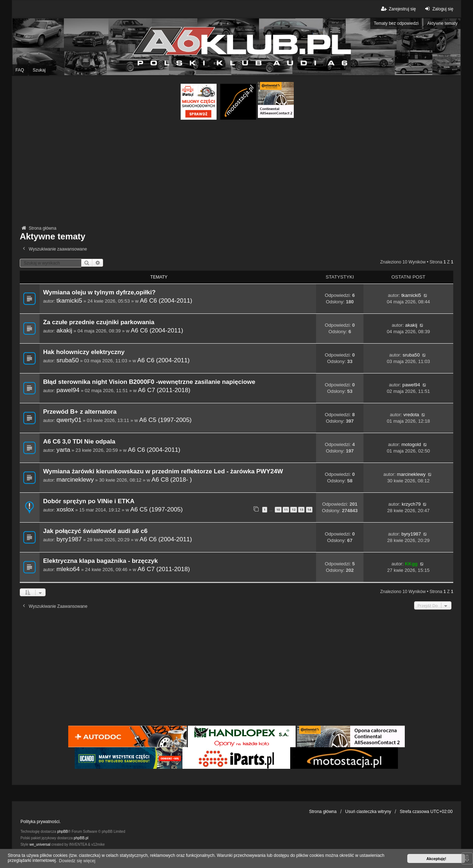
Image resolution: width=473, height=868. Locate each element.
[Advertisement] (236, 174)
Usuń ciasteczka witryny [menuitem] (368, 812)
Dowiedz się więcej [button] (77, 861)
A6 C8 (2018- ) (172, 479)
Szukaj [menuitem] (39, 70)
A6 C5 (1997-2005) (166, 420)
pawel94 (68, 390)
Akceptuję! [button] (436, 859)
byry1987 (69, 539)
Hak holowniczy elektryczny (84, 352)
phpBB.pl (81, 838)
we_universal (40, 844)
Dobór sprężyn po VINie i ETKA (89, 501)
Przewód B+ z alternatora (80, 412)
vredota (411, 415)
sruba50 (68, 360)
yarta (63, 450)
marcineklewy (75, 479)
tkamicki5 (69, 300)
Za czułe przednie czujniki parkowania (99, 322)
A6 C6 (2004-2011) (166, 300)
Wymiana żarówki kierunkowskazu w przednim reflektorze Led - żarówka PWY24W (163, 471)
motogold (411, 444)
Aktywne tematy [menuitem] (442, 23)
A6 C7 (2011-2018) (164, 390)
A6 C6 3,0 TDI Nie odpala (79, 442)
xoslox (65, 509)
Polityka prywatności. (41, 822)
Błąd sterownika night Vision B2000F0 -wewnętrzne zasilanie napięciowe (149, 382)
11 (286, 509)
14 (309, 509)
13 (301, 509)
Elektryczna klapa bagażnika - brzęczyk (100, 561)
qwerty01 (69, 420)
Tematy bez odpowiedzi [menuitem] (396, 23)
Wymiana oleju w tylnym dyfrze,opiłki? (99, 292)
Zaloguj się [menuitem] (438, 9)
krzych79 (411, 504)
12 (293, 509)
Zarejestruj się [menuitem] (398, 9)
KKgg (411, 564)
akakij (64, 330)
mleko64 (68, 569)
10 (278, 509)
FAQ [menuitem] (20, 70)
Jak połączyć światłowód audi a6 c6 (95, 531)
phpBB (62, 832)
